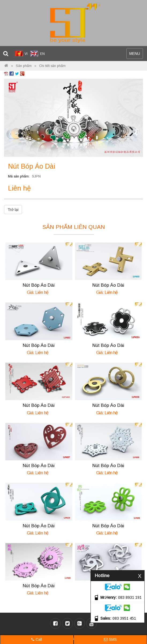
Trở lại (13, 210)
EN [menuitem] (42, 54)
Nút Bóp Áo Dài (39, 285)
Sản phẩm (24, 66)
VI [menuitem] (26, 54)
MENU (136, 55)
